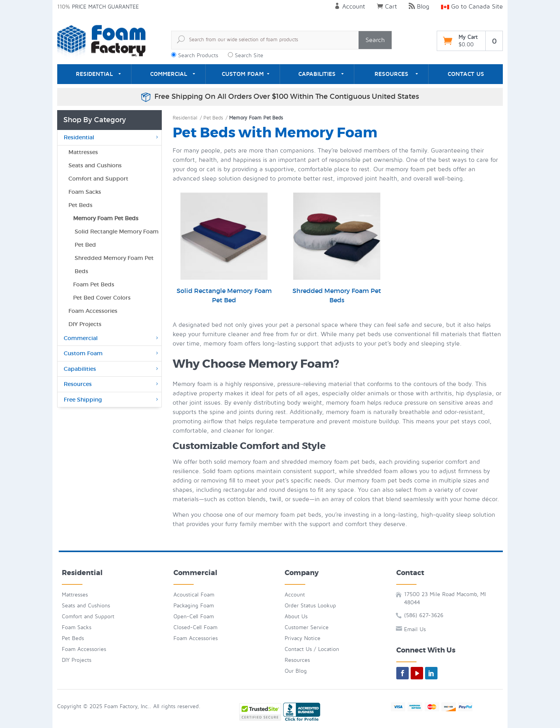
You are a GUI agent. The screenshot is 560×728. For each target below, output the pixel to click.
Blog (419, 7)
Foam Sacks (85, 192)
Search (375, 40)
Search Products (198, 55)
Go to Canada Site (472, 7)
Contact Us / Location (312, 649)
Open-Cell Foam (194, 617)
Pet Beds (213, 118)
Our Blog (296, 671)
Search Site (249, 55)
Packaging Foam (194, 606)
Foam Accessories (93, 311)
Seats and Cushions (95, 165)
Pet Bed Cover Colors (102, 298)
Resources (391, 74)
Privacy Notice (303, 638)
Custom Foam (243, 74)
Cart (387, 7)
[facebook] (402, 673)
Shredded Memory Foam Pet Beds (337, 248)
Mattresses (83, 152)
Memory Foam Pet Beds (106, 218)
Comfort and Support (98, 179)
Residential (94, 74)
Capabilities (317, 74)
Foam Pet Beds (94, 284)
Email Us (415, 629)
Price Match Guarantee (105, 7)
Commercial (169, 74)
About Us (296, 617)
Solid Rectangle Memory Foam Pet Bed (224, 248)
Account (350, 7)
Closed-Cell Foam (195, 627)
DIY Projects (85, 324)
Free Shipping (112, 400)
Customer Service (307, 627)
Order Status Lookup (310, 606)
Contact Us (466, 74)
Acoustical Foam (194, 595)
